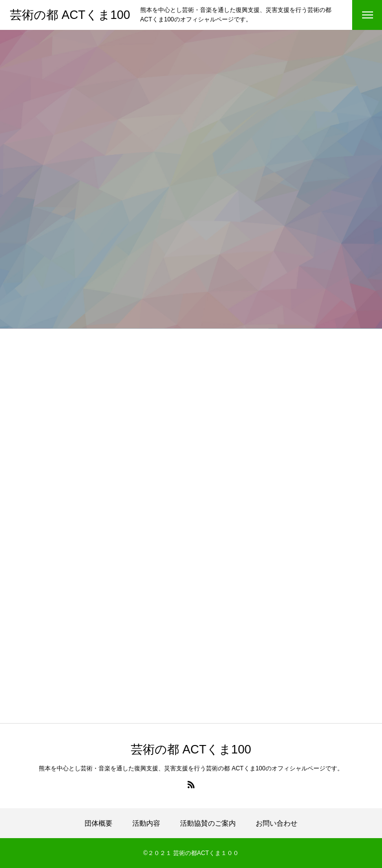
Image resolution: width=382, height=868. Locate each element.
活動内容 (146, 823)
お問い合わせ (277, 823)
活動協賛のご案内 (208, 823)
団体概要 (98, 823)
